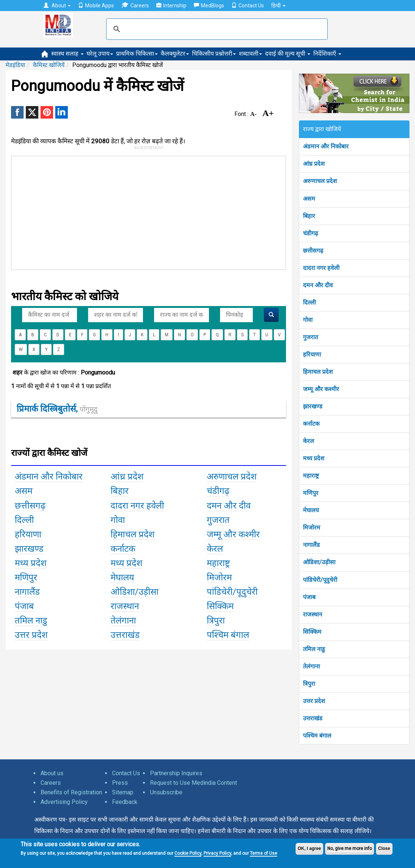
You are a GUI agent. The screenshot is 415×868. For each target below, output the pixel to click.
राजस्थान (313, 614)
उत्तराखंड (313, 718)
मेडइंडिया (15, 65)
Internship (171, 6)
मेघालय (311, 510)
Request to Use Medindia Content (193, 783)
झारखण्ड (313, 406)
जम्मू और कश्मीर (321, 389)
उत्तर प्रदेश (314, 701)
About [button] (57, 6)
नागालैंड (311, 545)
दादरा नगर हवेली (321, 268)
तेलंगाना (311, 666)
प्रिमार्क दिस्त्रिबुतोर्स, (57, 409)
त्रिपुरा (309, 684)
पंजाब (309, 597)
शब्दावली (250, 54)
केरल (308, 441)
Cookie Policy (188, 853)
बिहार (309, 216)
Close (384, 848)
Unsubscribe (166, 792)
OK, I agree (309, 848)
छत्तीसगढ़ (313, 251)
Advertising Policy (64, 802)
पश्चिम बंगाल (317, 736)
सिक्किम (312, 632)
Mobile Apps (96, 6)
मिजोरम (312, 528)
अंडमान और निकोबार (326, 146)
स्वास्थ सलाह (67, 54)
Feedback (125, 802)
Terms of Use (264, 853)
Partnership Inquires (176, 773)
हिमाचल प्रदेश (318, 372)
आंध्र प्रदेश (314, 164)
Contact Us (248, 6)
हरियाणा (312, 354)
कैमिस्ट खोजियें (49, 65)
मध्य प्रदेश (314, 458)
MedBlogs (209, 6)
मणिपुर (311, 493)
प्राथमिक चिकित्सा (137, 54)
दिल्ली (309, 303)
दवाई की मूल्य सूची (288, 54)
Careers (135, 5)
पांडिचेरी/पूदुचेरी (320, 580)
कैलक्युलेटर (175, 54)
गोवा (308, 320)
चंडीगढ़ (311, 233)
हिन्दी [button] (278, 6)
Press (120, 783)
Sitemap (123, 792)
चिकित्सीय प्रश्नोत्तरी (214, 54)
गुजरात (311, 337)
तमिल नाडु (314, 649)
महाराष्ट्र (311, 476)
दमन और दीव (318, 285)
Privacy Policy (217, 853)
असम (309, 199)
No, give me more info (350, 848)
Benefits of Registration (71, 792)
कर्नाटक (311, 424)
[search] (216, 29)
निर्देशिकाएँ (327, 54)
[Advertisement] (174, 211)
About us (52, 773)
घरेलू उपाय (100, 54)
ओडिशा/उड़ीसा (319, 562)
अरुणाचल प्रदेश (320, 181)
